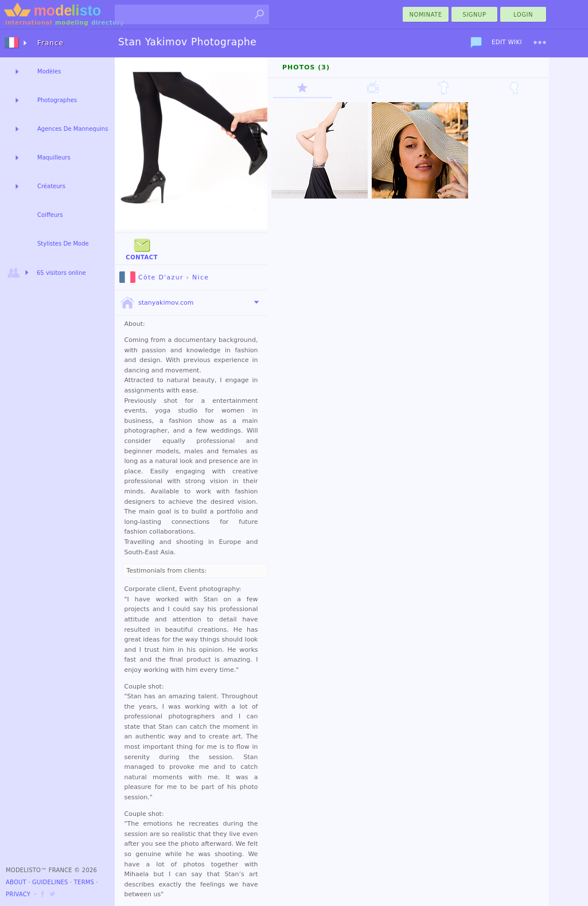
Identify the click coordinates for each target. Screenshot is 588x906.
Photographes (57, 100)
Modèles (49, 71)
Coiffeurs (50, 215)
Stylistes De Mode (63, 244)
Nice (200, 277)
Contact (142, 248)
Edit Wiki (507, 42)
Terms (84, 882)
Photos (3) (306, 67)
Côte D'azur (151, 277)
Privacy (18, 894)
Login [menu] (523, 15)
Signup (475, 15)
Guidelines (50, 882)
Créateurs (51, 186)
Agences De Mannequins (73, 129)
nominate (426, 15)
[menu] (540, 42)
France (50, 43)
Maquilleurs (54, 158)
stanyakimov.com (157, 303)
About (16, 882)
